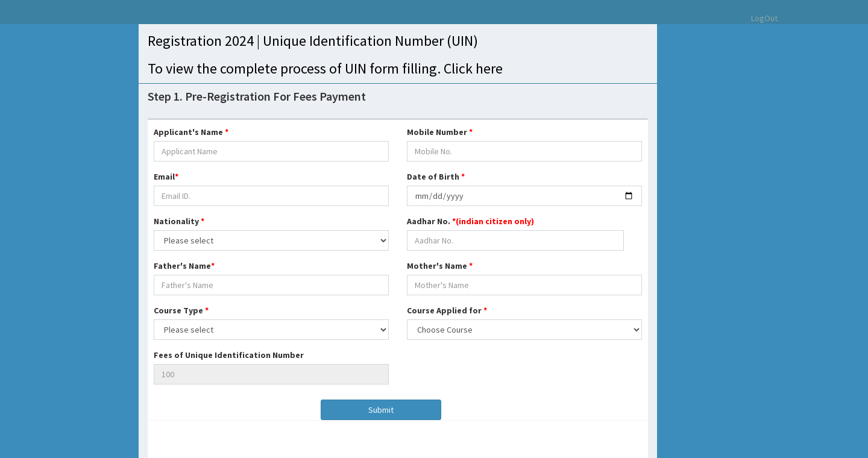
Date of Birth (436, 177)
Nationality (179, 221)
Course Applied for (447, 310)
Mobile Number (440, 132)
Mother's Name (440, 266)
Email (166, 177)
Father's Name (184, 266)
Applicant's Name (191, 132)
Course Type (181, 310)
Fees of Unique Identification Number (229, 355)
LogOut (764, 18)
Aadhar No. (470, 221)
